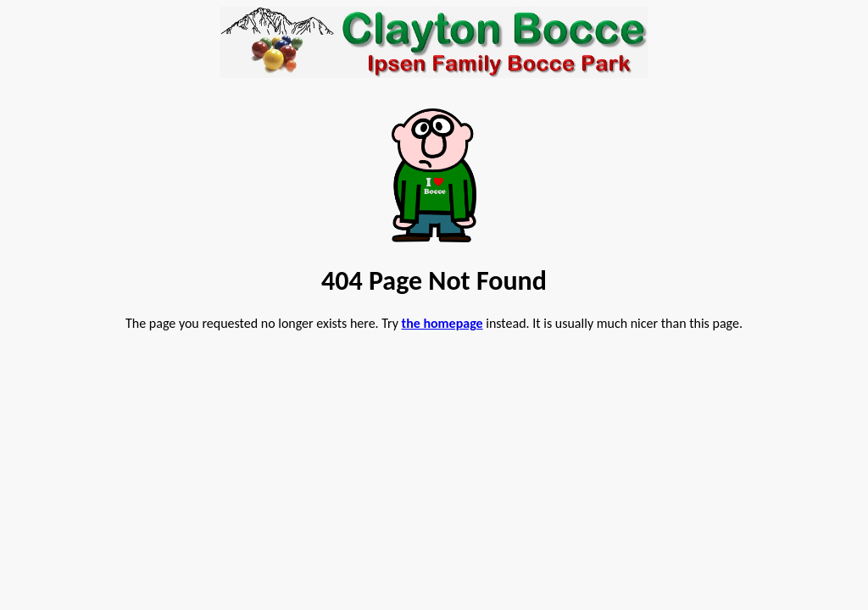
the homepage (442, 323)
